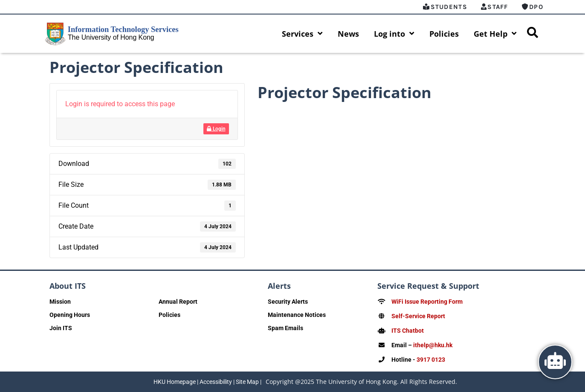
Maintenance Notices (297, 315)
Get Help (495, 34)
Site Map (247, 382)
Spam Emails (285, 328)
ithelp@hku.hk (433, 345)
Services (302, 34)
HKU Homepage (175, 382)
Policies (444, 34)
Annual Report (178, 302)
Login (216, 129)
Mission (60, 302)
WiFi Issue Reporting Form (427, 302)
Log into (394, 34)
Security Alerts (288, 302)
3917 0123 (431, 360)
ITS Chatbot (408, 331)
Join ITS (61, 328)
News (348, 34)
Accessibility (216, 382)
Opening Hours (70, 315)
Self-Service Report (418, 316)
